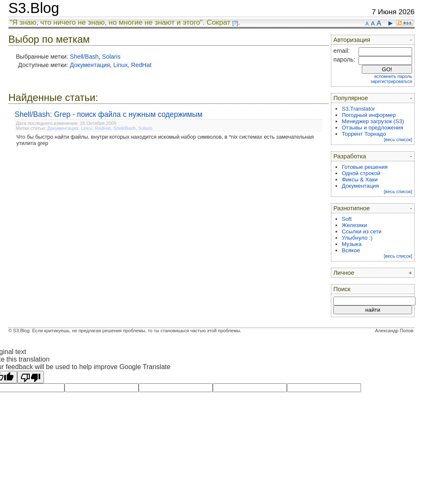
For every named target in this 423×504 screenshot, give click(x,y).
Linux (121, 65)
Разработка (350, 156)
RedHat (141, 65)
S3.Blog (34, 8)
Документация (90, 65)
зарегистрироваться (391, 81)
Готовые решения (365, 167)
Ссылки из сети (362, 231)
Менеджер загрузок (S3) (373, 121)
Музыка (352, 244)
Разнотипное (352, 208)
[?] (235, 23)
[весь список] (398, 140)
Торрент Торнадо (364, 134)
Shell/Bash (84, 57)
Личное (344, 273)
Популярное (351, 98)
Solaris (111, 57)
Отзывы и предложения (373, 128)
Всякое (351, 250)
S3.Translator (359, 109)
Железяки (355, 225)
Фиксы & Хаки (360, 180)
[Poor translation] (31, 377)
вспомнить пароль (393, 76)
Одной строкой (361, 173)
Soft (347, 219)
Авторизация (352, 40)
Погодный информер (369, 115)
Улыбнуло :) (357, 238)
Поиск (342, 289)
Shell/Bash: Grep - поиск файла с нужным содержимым (108, 114)
